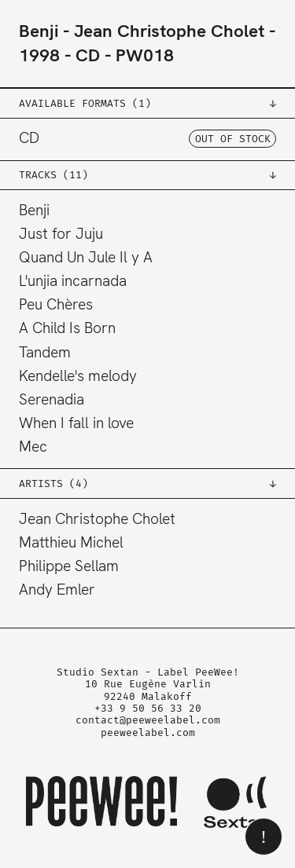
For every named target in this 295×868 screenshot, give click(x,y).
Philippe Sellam (69, 566)
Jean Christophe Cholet (169, 31)
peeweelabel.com (148, 732)
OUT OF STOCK (233, 139)
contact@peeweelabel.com (148, 720)
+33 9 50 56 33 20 (148, 708)
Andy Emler (57, 590)
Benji (39, 31)
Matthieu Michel (71, 542)
